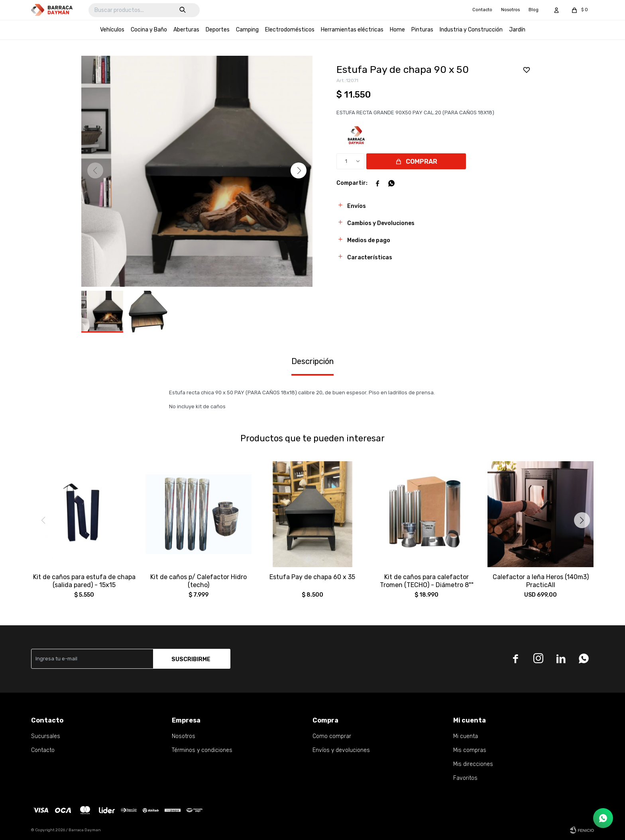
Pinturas (422, 30)
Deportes (218, 30)
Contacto (482, 10)
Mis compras (470, 750)
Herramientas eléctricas (352, 30)
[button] (299, 170)
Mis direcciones (473, 764)
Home (397, 30)
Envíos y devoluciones (341, 750)
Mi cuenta (466, 736)
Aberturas (186, 30)
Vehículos (112, 30)
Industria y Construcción (471, 30)
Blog (534, 10)
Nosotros (510, 10)
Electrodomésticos (290, 30)
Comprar (422, 162)
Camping (247, 30)
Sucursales (46, 736)
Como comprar (332, 736)
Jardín (517, 30)
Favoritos (465, 778)
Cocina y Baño (149, 30)
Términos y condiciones (202, 750)
